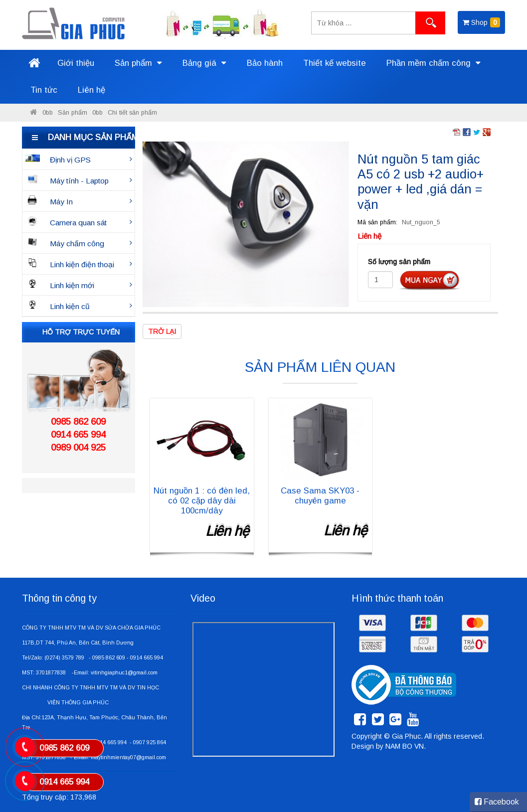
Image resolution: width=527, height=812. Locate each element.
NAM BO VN (405, 746)
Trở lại (162, 331)
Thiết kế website (335, 63)
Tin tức (44, 90)
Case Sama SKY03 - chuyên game (320, 496)
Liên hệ (91, 90)
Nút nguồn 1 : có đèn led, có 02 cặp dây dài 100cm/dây (202, 501)
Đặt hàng (430, 280)
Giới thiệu (76, 63)
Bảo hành (265, 63)
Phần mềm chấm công (434, 63)
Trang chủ (34, 63)
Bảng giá (204, 63)
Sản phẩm (138, 63)
